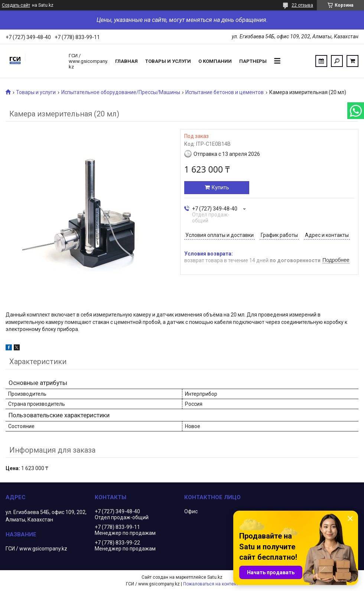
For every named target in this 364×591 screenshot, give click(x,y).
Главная (126, 61)
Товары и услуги (168, 61)
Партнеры (253, 61)
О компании (215, 61)
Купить (220, 187)
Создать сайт (16, 5)
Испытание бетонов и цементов (225, 92)
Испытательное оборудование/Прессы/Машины (121, 92)
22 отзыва (302, 5)
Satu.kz (215, 577)
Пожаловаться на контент (211, 584)
